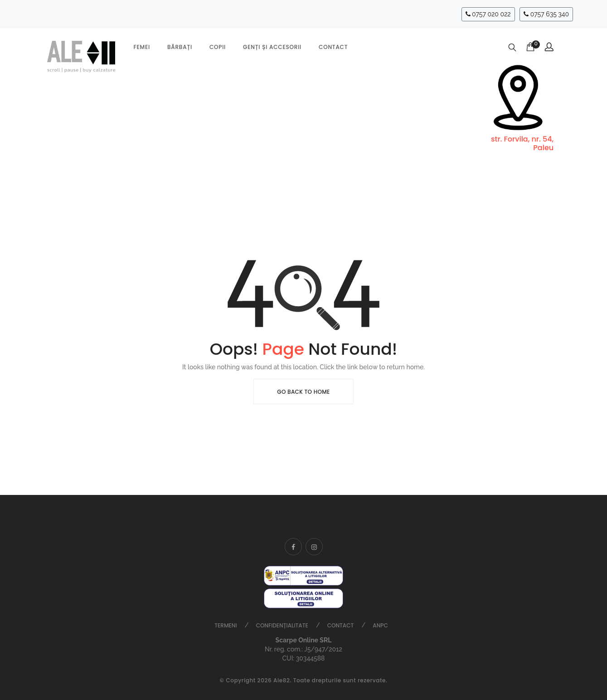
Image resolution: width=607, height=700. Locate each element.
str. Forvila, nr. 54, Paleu (522, 143)
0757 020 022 (488, 14)
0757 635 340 (546, 14)
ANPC (380, 625)
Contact (333, 47)
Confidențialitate (282, 625)
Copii (218, 47)
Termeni (226, 625)
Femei (142, 47)
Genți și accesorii (272, 47)
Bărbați (180, 47)
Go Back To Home (303, 392)
